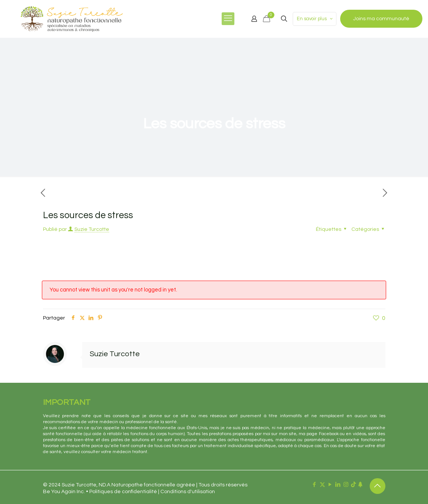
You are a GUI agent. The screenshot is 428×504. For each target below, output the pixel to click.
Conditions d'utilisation (188, 492)
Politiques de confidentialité (123, 492)
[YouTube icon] (330, 485)
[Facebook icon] (315, 485)
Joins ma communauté (381, 19)
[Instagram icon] (346, 485)
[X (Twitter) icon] (322, 485)
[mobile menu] (228, 19)
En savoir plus (315, 19)
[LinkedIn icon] (338, 485)
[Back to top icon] (378, 486)
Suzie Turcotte (92, 229)
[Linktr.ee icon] (360, 485)
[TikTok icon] (353, 485)
